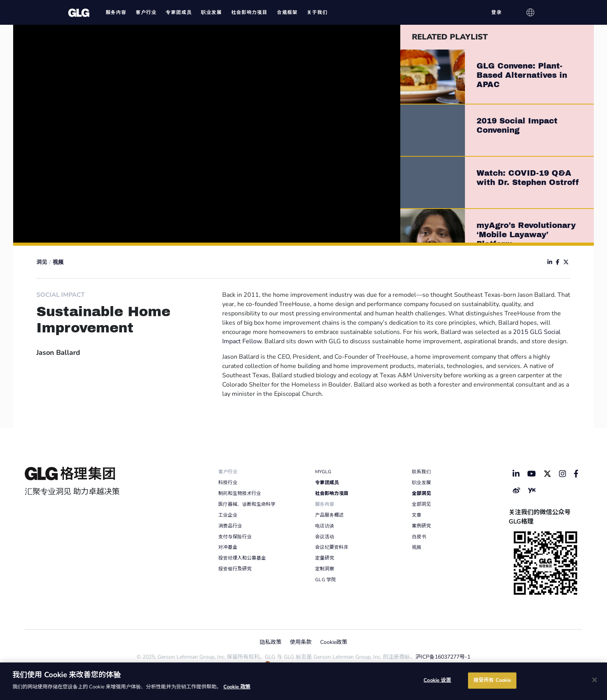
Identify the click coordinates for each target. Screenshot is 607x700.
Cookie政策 (334, 642)
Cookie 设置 (437, 680)
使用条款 (301, 642)
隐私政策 (271, 642)
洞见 (42, 262)
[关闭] (595, 680)
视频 (58, 262)
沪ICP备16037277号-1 (443, 657)
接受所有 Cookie (492, 680)
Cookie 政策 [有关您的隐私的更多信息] (237, 687)
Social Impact (61, 295)
